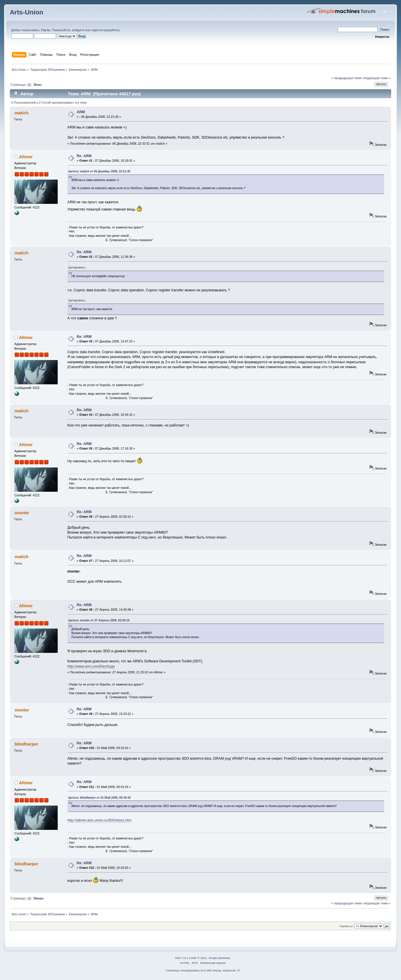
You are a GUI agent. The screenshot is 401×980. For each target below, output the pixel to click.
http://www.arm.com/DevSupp (91, 666)
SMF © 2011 (199, 958)
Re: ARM (84, 156)
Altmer (26, 157)
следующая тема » (376, 78)
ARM (81, 112)
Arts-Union (27, 12)
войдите (78, 30)
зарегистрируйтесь (106, 30)
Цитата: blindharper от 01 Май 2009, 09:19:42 (100, 798)
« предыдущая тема (346, 78)
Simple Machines (219, 958)
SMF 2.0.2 (182, 958)
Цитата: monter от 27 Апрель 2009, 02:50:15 (99, 620)
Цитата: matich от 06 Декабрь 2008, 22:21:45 (99, 171)
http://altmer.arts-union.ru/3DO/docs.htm (100, 820)
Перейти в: (346, 926)
